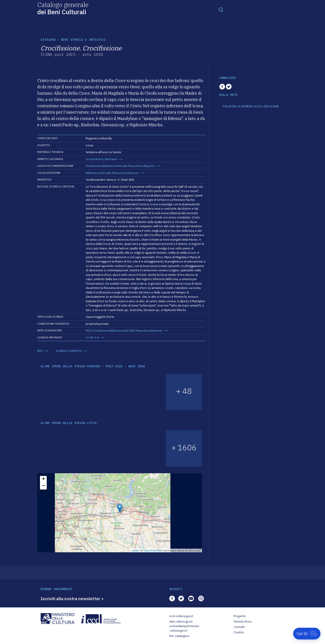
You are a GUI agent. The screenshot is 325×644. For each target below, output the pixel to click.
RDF (40, 351)
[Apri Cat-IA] (307, 634)
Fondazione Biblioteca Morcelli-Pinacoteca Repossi (120, 166)
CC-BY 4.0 (92, 338)
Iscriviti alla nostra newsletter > (72, 599)
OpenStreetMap (153, 550)
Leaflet (135, 550)
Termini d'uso (243, 622)
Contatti (239, 627)
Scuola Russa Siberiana (101, 159)
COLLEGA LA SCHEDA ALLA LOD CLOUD (251, 106)
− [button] (43, 486)
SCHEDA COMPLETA (69, 351)
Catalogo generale (63, 8)
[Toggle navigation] (221, 9)
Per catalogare (179, 636)
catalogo (48, 40)
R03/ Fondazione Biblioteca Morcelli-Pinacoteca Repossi (124, 331)
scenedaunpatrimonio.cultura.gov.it (184, 628)
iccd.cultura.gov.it (181, 616)
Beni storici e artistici (84, 40)
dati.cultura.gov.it (181, 622)
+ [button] (43, 479)
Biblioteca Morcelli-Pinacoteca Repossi (112, 173)
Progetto (240, 616)
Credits (239, 632)
